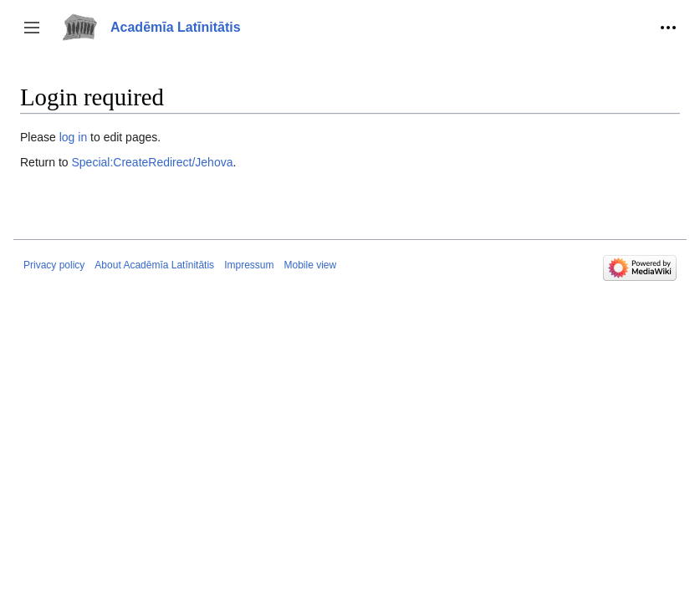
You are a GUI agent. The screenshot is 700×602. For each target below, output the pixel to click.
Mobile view (310, 265)
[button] (32, 28)
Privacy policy (54, 265)
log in (73, 137)
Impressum (249, 265)
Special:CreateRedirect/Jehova (152, 162)
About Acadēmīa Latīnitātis (154, 265)
